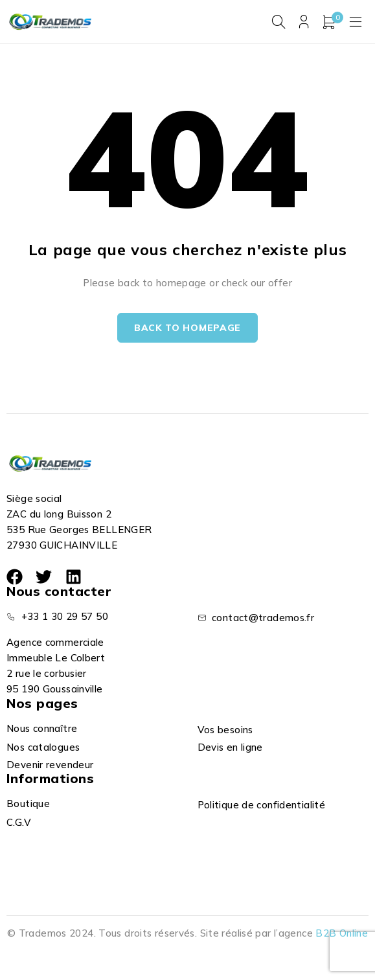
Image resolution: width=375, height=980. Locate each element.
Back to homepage (187, 328)
